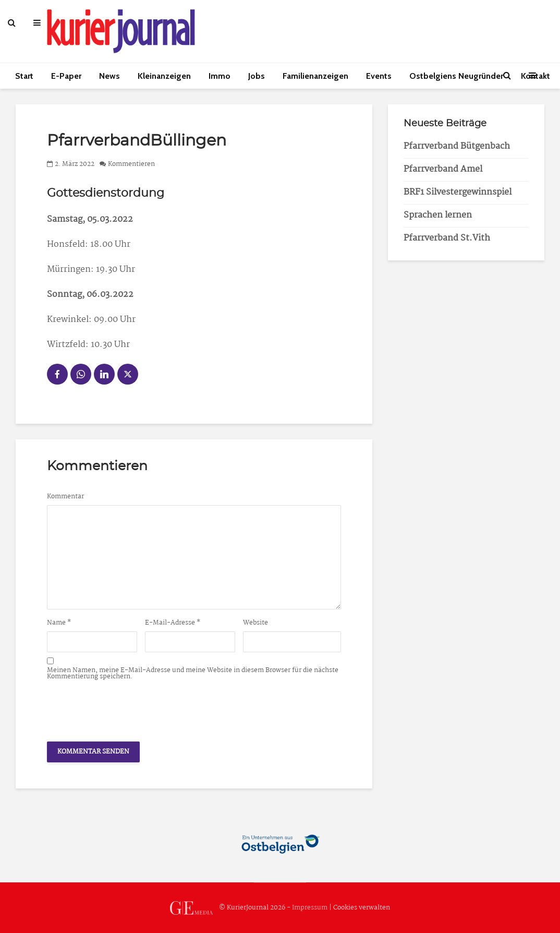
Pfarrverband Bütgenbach (457, 146)
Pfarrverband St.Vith (447, 238)
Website (255, 623)
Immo (220, 76)
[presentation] (126, 708)
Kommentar (65, 497)
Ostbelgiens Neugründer (456, 76)
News (109, 76)
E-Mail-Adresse (173, 623)
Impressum (310, 908)
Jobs (257, 76)
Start (24, 76)
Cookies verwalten (362, 908)
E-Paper (66, 76)
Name (59, 623)
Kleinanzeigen (164, 76)
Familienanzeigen (315, 76)
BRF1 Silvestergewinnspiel (458, 192)
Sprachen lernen (438, 215)
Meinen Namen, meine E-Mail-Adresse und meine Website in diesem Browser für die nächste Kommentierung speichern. (193, 674)
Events (379, 76)
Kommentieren (131, 164)
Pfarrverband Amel (443, 169)
